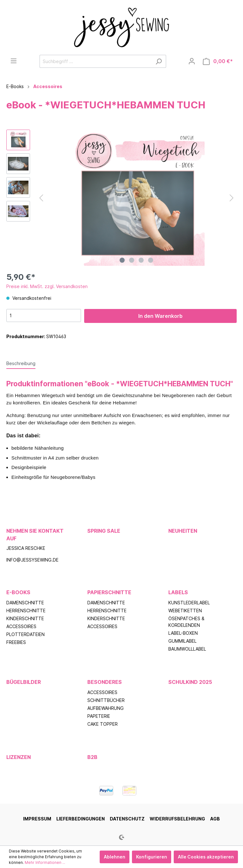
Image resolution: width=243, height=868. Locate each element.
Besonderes (105, 682)
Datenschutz (127, 819)
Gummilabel (182, 641)
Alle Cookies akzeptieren (206, 857)
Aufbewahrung (106, 708)
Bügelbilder (24, 682)
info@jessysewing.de (32, 560)
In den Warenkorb (160, 316)
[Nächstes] (232, 198)
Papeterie (99, 716)
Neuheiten (183, 531)
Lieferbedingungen (81, 819)
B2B (92, 757)
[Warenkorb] (218, 61)
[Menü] (14, 61)
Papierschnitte (109, 592)
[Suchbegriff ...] (96, 61)
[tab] (21, 363)
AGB (215, 819)
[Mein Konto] (192, 61)
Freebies (16, 642)
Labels (178, 592)
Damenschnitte (25, 603)
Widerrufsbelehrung (177, 819)
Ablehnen (115, 857)
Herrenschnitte (26, 611)
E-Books (18, 592)
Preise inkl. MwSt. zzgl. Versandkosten (47, 286)
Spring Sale (104, 531)
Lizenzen (19, 757)
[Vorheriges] (41, 198)
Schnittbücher (106, 700)
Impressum (37, 819)
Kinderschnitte (25, 618)
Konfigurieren (152, 857)
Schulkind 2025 (190, 682)
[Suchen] (159, 61)
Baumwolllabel (187, 649)
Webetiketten (185, 611)
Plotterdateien (25, 634)
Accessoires (21, 626)
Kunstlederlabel (189, 603)
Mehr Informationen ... (45, 862)
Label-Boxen (183, 633)
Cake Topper (103, 724)
